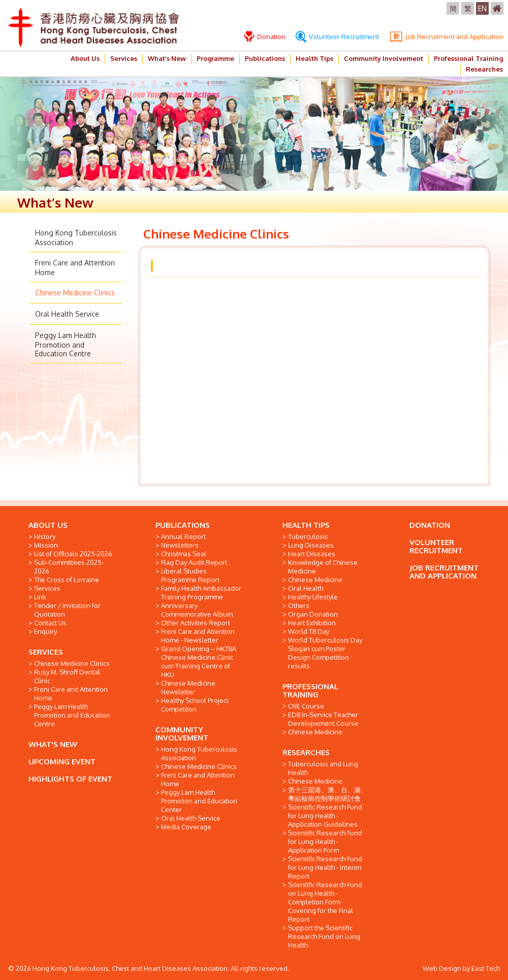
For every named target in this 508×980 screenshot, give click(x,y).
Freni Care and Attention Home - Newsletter (198, 636)
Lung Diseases (311, 545)
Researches (484, 69)
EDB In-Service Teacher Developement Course (323, 719)
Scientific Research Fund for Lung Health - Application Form (325, 841)
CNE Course (306, 706)
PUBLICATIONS (183, 525)
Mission (46, 545)
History (45, 536)
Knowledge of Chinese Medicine (323, 567)
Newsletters (180, 545)
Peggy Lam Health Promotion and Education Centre (66, 344)
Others (299, 605)
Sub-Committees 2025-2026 (69, 567)
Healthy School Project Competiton (195, 705)
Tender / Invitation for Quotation (67, 610)
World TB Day (309, 631)
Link (40, 597)
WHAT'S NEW (53, 744)
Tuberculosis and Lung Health (323, 768)
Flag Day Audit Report (194, 562)
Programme (215, 58)
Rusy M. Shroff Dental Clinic (67, 676)
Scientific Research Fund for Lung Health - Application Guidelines (325, 816)
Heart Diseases (312, 554)
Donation (265, 37)
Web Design (442, 968)
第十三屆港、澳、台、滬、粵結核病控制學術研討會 (328, 794)
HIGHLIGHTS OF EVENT (70, 779)
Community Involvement (384, 58)
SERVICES (46, 652)
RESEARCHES (306, 752)
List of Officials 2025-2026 (73, 554)
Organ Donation (313, 614)
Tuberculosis (308, 536)
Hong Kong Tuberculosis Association (199, 753)
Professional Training (468, 58)
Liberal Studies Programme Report (190, 575)
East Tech (486, 968)
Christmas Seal (184, 554)
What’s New (167, 58)
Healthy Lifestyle (313, 597)
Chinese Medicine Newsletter (188, 687)
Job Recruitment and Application (446, 37)
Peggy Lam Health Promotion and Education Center (199, 801)
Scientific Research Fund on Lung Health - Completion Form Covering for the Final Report (325, 902)
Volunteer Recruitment (337, 37)
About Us (85, 58)
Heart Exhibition (312, 623)
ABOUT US (48, 525)
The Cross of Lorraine (67, 580)
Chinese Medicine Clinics (75, 293)
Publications (265, 58)
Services (124, 58)
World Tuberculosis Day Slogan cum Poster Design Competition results (325, 653)
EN (482, 8)
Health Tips (314, 58)
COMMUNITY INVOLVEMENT (182, 734)
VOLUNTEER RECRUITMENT (436, 546)
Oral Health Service (67, 314)
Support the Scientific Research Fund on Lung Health (324, 936)
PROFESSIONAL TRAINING (310, 690)
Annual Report (183, 536)
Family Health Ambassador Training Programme (201, 593)
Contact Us (50, 623)
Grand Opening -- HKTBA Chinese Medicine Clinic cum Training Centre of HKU (199, 662)
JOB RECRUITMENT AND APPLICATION (444, 572)
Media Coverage (186, 827)
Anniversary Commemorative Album (197, 610)
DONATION (430, 525)
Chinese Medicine (315, 580)
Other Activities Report (196, 623)
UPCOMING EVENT (62, 762)
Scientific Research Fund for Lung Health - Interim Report (325, 867)
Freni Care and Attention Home (71, 694)
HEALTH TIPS (306, 525)
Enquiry (45, 631)
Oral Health (306, 588)
